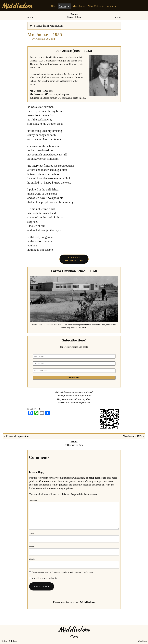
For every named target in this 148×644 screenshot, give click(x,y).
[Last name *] (74, 364)
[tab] (74, 26)
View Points (96, 6)
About (112, 6)
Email (32, 546)
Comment (34, 500)
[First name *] (74, 356)
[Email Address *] (74, 371)
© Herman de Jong (74, 445)
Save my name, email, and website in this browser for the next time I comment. (64, 572)
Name (32, 533)
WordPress (142, 641)
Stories (64, 6)
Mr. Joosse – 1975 (114, 17)
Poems (74, 14)
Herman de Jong (74, 17)
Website (32, 559)
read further (74, 259)
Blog (54, 6)
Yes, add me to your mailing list (43, 578)
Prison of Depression (34, 17)
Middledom (17, 6)
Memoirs (79, 6)
